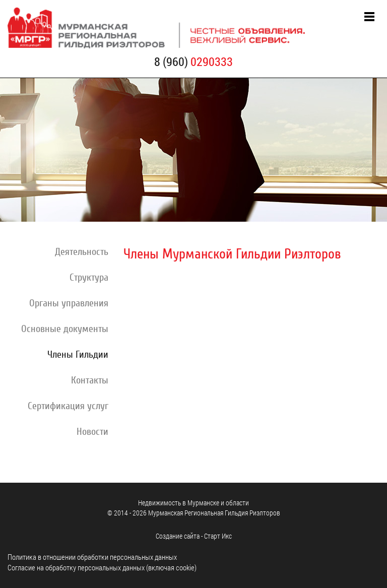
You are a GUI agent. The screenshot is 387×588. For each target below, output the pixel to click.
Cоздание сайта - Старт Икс (194, 536)
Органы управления (69, 303)
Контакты (90, 380)
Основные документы (65, 329)
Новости (92, 432)
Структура (89, 278)
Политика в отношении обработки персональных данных (92, 557)
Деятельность (82, 252)
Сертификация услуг (68, 406)
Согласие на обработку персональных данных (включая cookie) (102, 567)
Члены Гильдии (78, 355)
